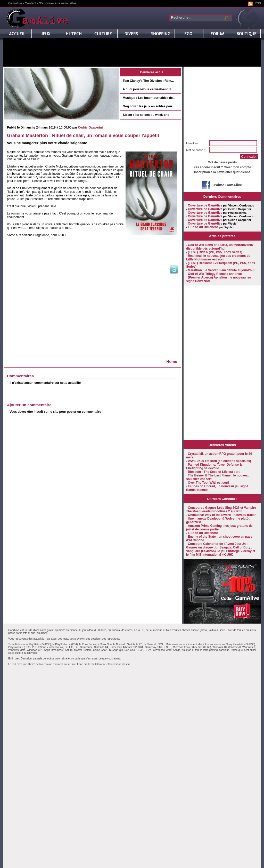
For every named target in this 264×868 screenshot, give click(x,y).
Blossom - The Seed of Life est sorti (214, 472)
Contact (31, 3)
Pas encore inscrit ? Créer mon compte (222, 167)
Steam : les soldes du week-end (146, 115)
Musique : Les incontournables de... (149, 98)
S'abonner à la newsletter (57, 3)
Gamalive (15, 3)
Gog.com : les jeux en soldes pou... (149, 106)
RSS (258, 3)
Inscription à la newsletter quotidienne (222, 172)
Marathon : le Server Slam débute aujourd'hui (221, 270)
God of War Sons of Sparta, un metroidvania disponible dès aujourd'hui (219, 247)
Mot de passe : (195, 150)
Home (172, 361)
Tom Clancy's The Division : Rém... (148, 81)
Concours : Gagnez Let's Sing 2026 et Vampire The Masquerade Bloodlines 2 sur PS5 (221, 509)
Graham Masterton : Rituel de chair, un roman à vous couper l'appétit (83, 136)
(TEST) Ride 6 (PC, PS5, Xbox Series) (215, 252)
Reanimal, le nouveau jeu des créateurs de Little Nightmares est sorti (218, 258)
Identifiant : (193, 143)
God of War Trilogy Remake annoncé (215, 274)
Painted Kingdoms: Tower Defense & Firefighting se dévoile (214, 466)
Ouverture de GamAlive (205, 205)
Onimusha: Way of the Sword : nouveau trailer (222, 515)
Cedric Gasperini (90, 128)
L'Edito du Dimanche (203, 227)
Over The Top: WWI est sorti (209, 483)
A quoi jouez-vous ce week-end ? (147, 89)
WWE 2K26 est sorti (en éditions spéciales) (220, 461)
